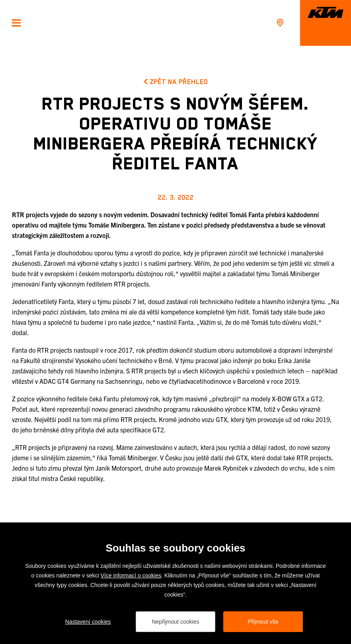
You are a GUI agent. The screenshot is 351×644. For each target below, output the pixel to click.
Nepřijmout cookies (175, 622)
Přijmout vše (263, 622)
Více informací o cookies (131, 575)
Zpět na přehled (176, 82)
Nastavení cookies (88, 622)
